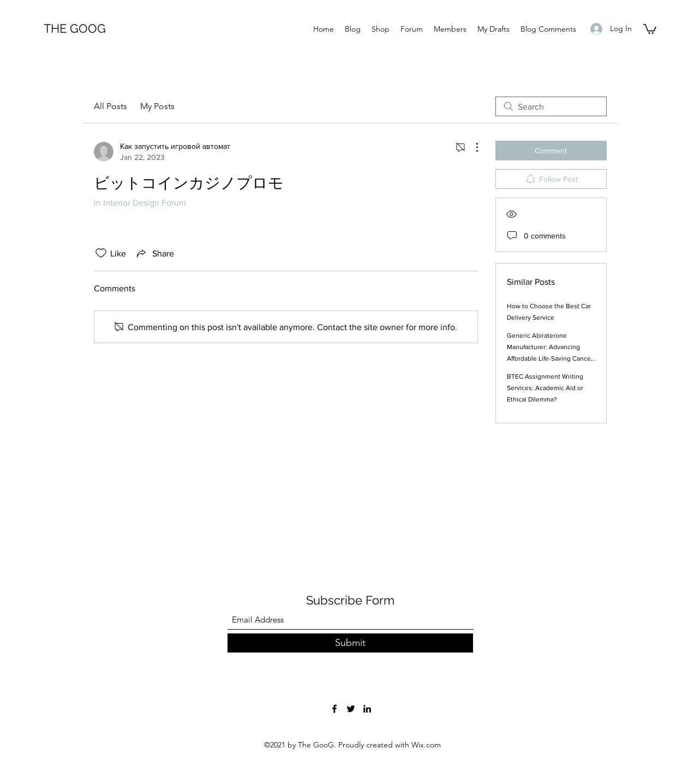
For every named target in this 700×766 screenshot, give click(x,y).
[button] (650, 28)
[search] (551, 106)
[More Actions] (471, 147)
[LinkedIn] (367, 709)
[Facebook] (334, 709)
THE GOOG (75, 28)
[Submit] (350, 643)
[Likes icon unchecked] (101, 253)
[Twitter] (351, 709)
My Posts (157, 106)
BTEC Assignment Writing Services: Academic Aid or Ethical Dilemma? (545, 388)
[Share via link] (154, 253)
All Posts (110, 106)
